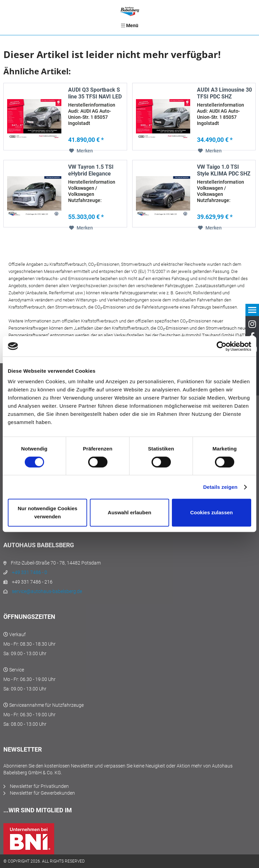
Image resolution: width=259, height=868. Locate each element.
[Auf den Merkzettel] (81, 151)
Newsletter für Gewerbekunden (42, 793)
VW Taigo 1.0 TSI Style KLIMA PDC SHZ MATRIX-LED (224, 170)
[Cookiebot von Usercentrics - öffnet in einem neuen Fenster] (222, 346)
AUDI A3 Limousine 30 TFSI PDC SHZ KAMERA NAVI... (224, 93)
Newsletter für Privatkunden (39, 786)
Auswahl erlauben (129, 512)
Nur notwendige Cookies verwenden (47, 512)
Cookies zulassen (212, 512)
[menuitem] (129, 25)
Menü (130, 25)
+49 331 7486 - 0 (29, 572)
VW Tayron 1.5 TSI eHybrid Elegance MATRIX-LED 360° (91, 170)
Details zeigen (220, 487)
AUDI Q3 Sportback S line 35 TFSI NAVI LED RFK (95, 93)
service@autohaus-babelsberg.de (47, 591)
